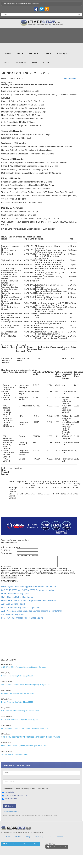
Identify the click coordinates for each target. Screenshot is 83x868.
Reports (7, 62)
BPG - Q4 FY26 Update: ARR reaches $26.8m (22, 618)
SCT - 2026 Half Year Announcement (15, 754)
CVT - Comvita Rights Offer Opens (17, 597)
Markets (34, 53)
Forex (47, 53)
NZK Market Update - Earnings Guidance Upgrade (20, 719)
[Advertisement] (37, 511)
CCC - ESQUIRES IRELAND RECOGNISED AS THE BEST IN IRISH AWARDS (31, 737)
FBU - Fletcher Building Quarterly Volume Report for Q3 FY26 (24, 746)
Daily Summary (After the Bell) (15, 795)
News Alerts (8, 792)
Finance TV (21, 62)
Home (8, 53)
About (35, 62)
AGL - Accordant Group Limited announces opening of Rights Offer (32, 611)
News (20, 53)
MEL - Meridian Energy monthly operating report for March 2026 (25, 728)
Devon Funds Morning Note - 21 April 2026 (17, 702)
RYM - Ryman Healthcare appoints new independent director (29, 587)
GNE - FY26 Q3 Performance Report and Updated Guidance (29, 600)
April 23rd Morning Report (13, 604)
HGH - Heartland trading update (16, 594)
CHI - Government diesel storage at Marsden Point (20, 711)
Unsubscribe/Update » (11, 812)
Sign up (11, 806)
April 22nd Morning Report (13, 614)
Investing (62, 53)
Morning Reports (10, 799)
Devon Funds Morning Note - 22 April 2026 (21, 608)
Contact (47, 62)
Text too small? (70, 78)
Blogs (28, 837)
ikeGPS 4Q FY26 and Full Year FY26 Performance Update (28, 590)
